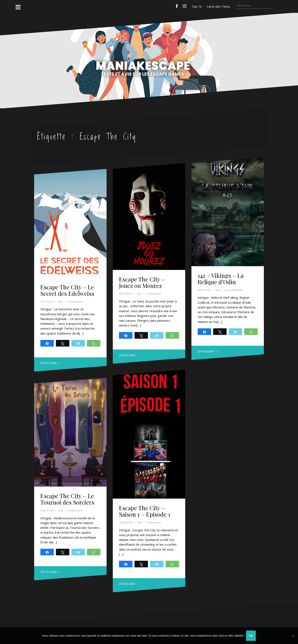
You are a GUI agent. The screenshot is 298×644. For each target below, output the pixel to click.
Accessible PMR (234, 290)
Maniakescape (149, 52)
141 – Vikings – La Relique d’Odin (221, 279)
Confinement (75, 302)
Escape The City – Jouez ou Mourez (142, 282)
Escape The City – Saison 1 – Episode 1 (145, 511)
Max (61, 302)
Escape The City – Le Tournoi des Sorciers (67, 499)
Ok (251, 636)
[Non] (293, 636)
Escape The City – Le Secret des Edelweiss (67, 290)
